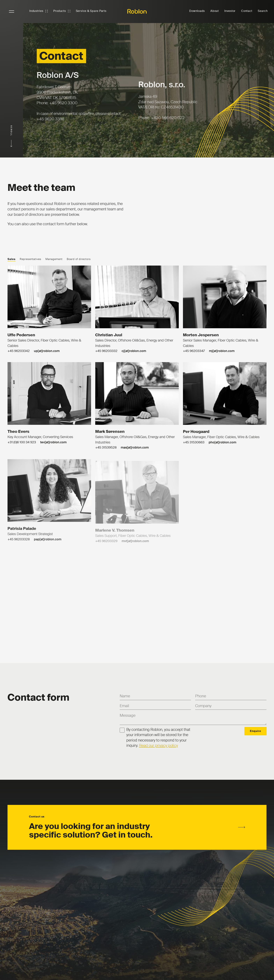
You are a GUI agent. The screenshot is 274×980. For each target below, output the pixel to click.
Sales (12, 259)
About (215, 11)
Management (54, 259)
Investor (230, 11)
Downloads (197, 11)
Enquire (255, 731)
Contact (247, 11)
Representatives (30, 259)
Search (263, 11)
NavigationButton (12, 12)
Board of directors (79, 259)
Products (60, 11)
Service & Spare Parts (91, 11)
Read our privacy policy (158, 745)
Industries (36, 11)
